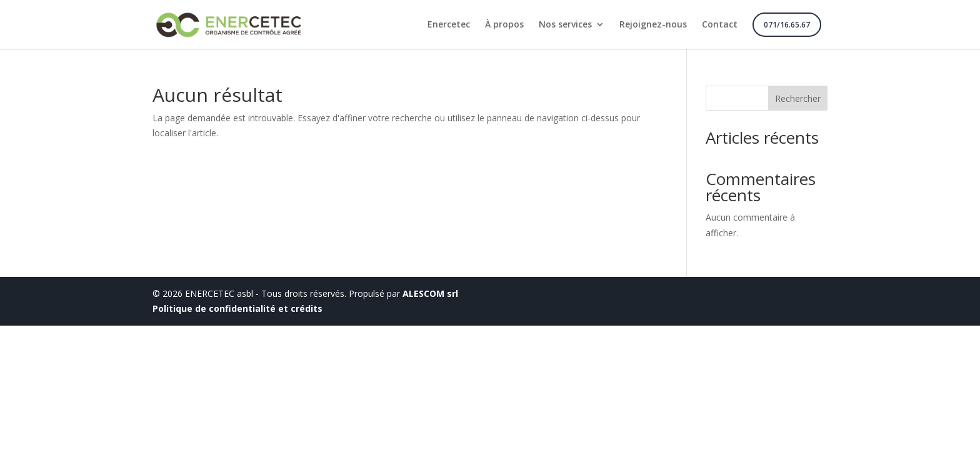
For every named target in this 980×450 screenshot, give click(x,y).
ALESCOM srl (430, 293)
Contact (720, 25)
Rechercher (798, 98)
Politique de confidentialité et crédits (237, 308)
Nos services (565, 25)
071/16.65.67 (787, 25)
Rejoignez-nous (653, 25)
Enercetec (449, 25)
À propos (504, 25)
